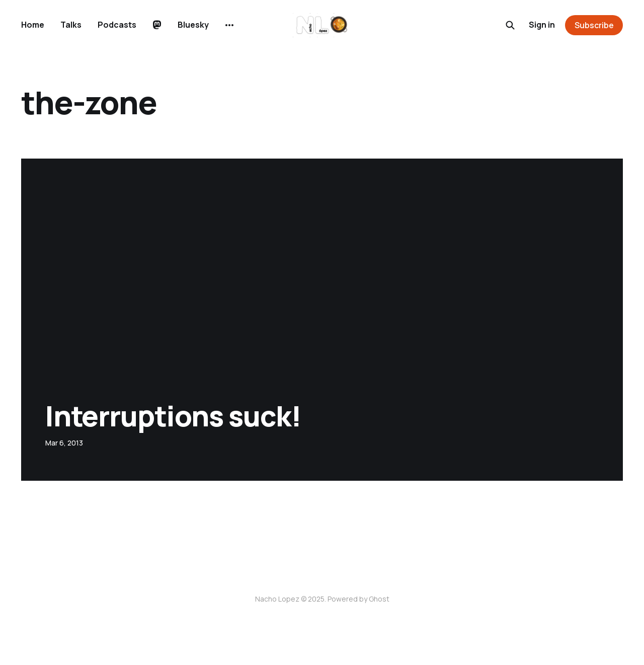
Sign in (542, 25)
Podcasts (117, 25)
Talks (71, 25)
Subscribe (594, 25)
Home (33, 25)
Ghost (379, 599)
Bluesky (193, 25)
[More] (229, 25)
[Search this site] (510, 25)
